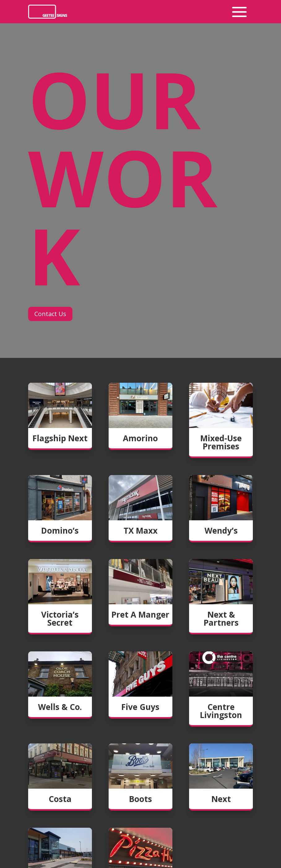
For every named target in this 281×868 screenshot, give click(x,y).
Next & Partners (221, 619)
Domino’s (60, 531)
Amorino (140, 438)
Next (221, 799)
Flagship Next (60, 438)
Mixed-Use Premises (221, 442)
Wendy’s (221, 531)
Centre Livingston (221, 711)
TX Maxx (140, 531)
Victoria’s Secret (60, 619)
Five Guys (140, 707)
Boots (140, 799)
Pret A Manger (140, 615)
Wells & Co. (60, 707)
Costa (60, 799)
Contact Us (50, 314)
